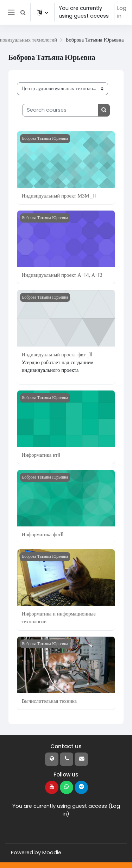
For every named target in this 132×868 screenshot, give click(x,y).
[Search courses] (60, 110)
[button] (23, 12)
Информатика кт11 (41, 455)
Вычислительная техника (49, 701)
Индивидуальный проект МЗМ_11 (59, 196)
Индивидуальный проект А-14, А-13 (62, 275)
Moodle (52, 853)
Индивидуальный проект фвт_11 (57, 355)
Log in (122, 12)
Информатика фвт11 (42, 535)
